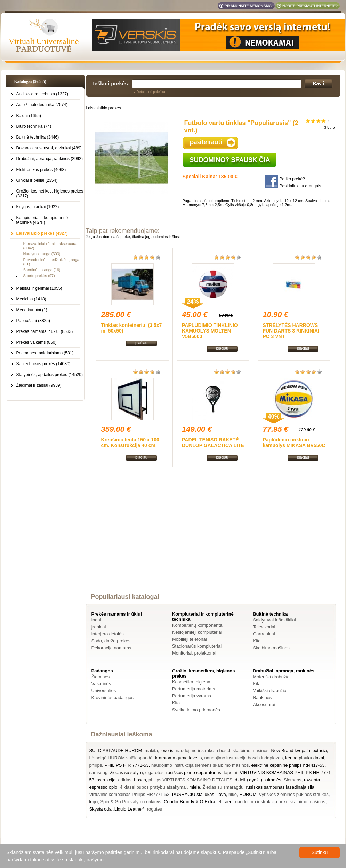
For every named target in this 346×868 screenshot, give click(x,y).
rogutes (155, 809)
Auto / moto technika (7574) (42, 105)
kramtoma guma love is (178, 758)
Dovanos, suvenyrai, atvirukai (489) (49, 148)
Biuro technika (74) (34, 126)
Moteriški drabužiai (272, 677)
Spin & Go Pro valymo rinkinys (131, 802)
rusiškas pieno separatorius (194, 772)
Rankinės (262, 698)
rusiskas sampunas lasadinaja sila (280, 787)
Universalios (104, 691)
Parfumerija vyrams (192, 696)
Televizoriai (264, 627)
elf (220, 802)
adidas (125, 780)
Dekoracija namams (111, 648)
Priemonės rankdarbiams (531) (45, 353)
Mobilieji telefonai (190, 639)
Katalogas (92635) (30, 81)
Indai (96, 620)
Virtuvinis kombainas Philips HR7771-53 (130, 794)
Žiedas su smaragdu (223, 787)
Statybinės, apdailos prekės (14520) (50, 375)
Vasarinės (101, 684)
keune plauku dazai (305, 758)
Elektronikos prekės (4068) (41, 170)
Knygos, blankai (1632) (38, 207)
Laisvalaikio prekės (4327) (42, 233)
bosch (140, 780)
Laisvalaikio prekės (103, 108)
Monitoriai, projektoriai (194, 653)
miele (195, 787)
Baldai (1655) (29, 116)
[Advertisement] (213, 538)
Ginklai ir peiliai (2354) (37, 180)
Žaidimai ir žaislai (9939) (39, 385)
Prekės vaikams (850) (37, 342)
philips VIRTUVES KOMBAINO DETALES (190, 780)
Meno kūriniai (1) (32, 310)
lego (94, 802)
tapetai (230, 772)
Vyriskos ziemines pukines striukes (294, 794)
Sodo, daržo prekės (111, 641)
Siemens (293, 780)
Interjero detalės (108, 634)
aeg (229, 802)
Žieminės (101, 677)
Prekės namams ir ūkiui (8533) (45, 331)
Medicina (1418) (31, 299)
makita (151, 750)
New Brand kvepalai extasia (299, 750)
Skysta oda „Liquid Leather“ (117, 809)
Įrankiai (99, 627)
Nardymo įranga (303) (42, 254)
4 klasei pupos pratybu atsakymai (153, 787)
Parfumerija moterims (194, 689)
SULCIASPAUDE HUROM (116, 750)
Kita (257, 641)
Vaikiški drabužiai (270, 691)
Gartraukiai (264, 634)
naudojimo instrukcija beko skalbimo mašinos (280, 802)
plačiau (141, 343)
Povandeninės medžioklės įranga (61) (51, 262)
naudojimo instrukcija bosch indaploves (243, 758)
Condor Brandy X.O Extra (189, 802)
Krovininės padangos (112, 698)
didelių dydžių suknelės (258, 780)
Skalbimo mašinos (271, 648)
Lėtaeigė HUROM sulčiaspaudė (121, 758)
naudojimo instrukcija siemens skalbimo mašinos (200, 765)
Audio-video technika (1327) (42, 94)
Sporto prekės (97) (39, 276)
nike (233, 794)
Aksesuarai (264, 705)
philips (96, 765)
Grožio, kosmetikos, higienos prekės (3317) (50, 194)
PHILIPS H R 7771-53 (127, 765)
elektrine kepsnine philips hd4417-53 (288, 765)
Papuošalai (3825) (33, 321)
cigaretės (155, 772)
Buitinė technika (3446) (38, 137)
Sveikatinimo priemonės (196, 710)
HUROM (248, 794)
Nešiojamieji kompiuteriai (197, 632)
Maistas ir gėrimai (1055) (39, 288)
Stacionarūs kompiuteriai (197, 646)
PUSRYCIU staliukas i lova (199, 794)
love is (167, 750)
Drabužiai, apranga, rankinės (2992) (50, 159)
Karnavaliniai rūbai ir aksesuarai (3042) (50, 246)
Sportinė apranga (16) (42, 270)
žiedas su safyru (126, 772)
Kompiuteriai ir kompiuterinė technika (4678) (42, 220)
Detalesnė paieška (151, 92)
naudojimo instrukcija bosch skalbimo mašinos (222, 750)
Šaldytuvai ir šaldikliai (274, 620)
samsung (99, 772)
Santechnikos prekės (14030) (43, 364)
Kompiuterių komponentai (198, 625)
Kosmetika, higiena (191, 682)
